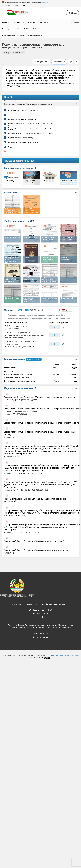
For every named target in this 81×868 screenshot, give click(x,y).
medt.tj (42, 617)
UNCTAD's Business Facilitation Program (66, 655)
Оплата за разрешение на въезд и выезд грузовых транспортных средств (31, 128)
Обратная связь (72, 22)
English (24, 5)
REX (35, 29)
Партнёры (44, 22)
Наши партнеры (40, 633)
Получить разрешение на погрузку (20, 138)
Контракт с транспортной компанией (21, 115)
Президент (7, 29)
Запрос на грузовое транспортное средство (23, 110)
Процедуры (19, 22)
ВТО (18, 29)
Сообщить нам (41, 62)
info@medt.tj (42, 613)
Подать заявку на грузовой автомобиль (22, 119)
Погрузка (11, 147)
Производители (35, 35)
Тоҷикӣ (7, 5)
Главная (6, 22)
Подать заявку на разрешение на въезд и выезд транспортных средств (30, 124)
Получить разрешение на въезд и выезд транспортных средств (31, 133)
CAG (26, 29)
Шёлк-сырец (19, 53)
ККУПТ (32, 22)
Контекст (59, 62)
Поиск (72, 13)
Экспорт (7, 53)
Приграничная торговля (13, 35)
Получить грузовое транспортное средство (23, 142)
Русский (16, 5)
